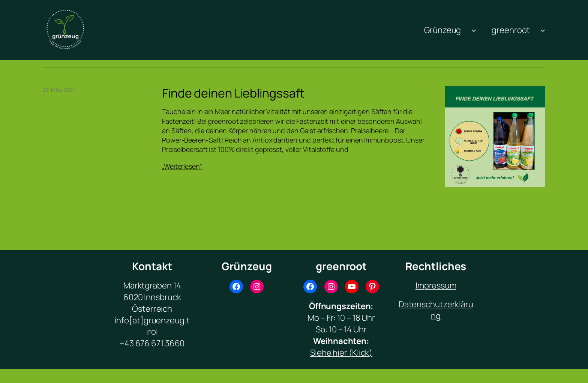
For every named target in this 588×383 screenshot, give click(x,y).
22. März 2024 (59, 90)
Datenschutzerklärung (436, 310)
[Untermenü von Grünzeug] (474, 30)
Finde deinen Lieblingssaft (233, 93)
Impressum (436, 285)
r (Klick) (358, 353)
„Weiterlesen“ (182, 166)
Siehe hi (325, 353)
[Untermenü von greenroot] (543, 30)
